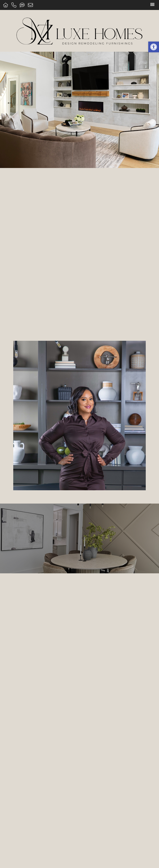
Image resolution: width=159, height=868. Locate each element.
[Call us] (14, 5)
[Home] (6, 5)
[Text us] (23, 5)
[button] (152, 4)
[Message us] (31, 5)
